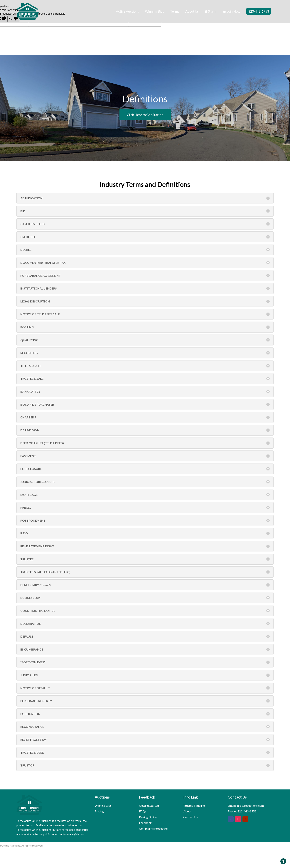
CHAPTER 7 (145, 417)
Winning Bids (155, 11)
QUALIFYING (145, 340)
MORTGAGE (145, 495)
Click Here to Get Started (145, 115)
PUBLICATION (145, 714)
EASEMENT (145, 456)
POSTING (145, 327)
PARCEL (145, 508)
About (187, 811)
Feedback (145, 823)
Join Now (232, 11)
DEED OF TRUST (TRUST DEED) (145, 443)
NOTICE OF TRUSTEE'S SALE (145, 314)
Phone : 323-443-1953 (242, 811)
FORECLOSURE (145, 469)
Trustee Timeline (194, 805)
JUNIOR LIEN (145, 675)
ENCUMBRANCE (145, 649)
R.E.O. (145, 533)
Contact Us (190, 817)
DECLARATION (145, 624)
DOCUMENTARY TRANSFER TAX (145, 263)
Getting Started (149, 805)
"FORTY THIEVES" (145, 662)
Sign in (211, 11)
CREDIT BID (145, 237)
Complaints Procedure (153, 828)
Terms (175, 11)
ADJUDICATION (145, 198)
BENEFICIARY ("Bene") (145, 585)
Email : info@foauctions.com (246, 805)
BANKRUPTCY (145, 392)
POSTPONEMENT (145, 521)
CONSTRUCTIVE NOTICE (145, 611)
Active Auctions (127, 11)
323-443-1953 (259, 11)
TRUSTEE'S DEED (145, 753)
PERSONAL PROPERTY (145, 701)
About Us (192, 11)
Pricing (99, 811)
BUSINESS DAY (145, 598)
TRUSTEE (145, 559)
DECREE (145, 250)
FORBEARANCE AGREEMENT (145, 276)
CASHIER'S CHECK (145, 224)
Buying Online (148, 817)
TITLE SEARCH (145, 366)
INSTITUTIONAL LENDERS (145, 288)
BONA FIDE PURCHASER (145, 405)
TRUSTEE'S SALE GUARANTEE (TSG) (145, 572)
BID (145, 211)
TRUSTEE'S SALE (145, 379)
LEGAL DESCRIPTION (145, 301)
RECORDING (145, 353)
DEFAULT (145, 636)
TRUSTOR (145, 765)
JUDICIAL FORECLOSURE (145, 482)
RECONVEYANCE (145, 727)
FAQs (143, 811)
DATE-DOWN (145, 430)
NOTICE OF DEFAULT (145, 688)
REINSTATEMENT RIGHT (145, 546)
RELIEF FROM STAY (145, 740)
